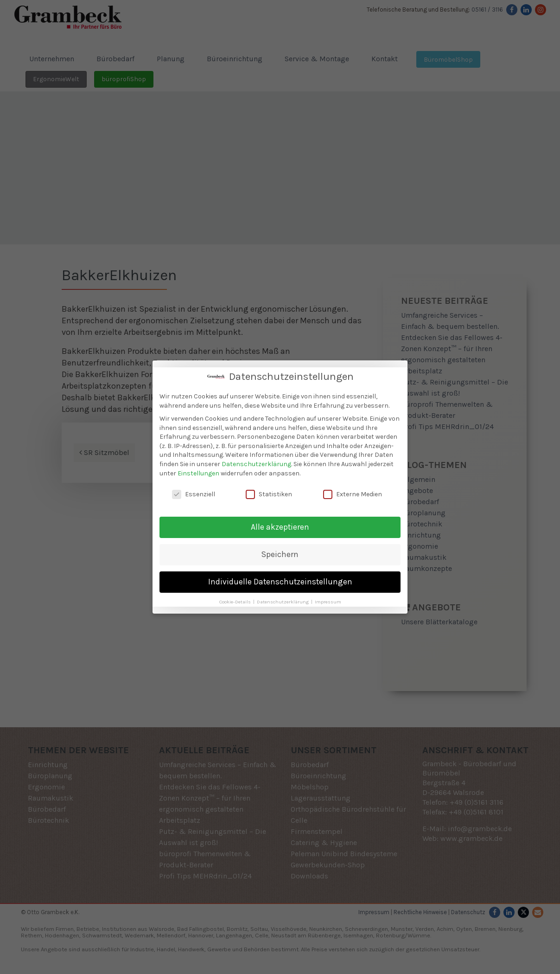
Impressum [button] (328, 601)
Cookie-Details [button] (236, 601)
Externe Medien (353, 493)
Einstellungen (198, 472)
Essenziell (194, 493)
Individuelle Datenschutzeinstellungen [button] (280, 581)
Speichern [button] (280, 553)
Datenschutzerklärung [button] (283, 601)
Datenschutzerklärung (256, 463)
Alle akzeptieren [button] (280, 526)
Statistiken (269, 493)
